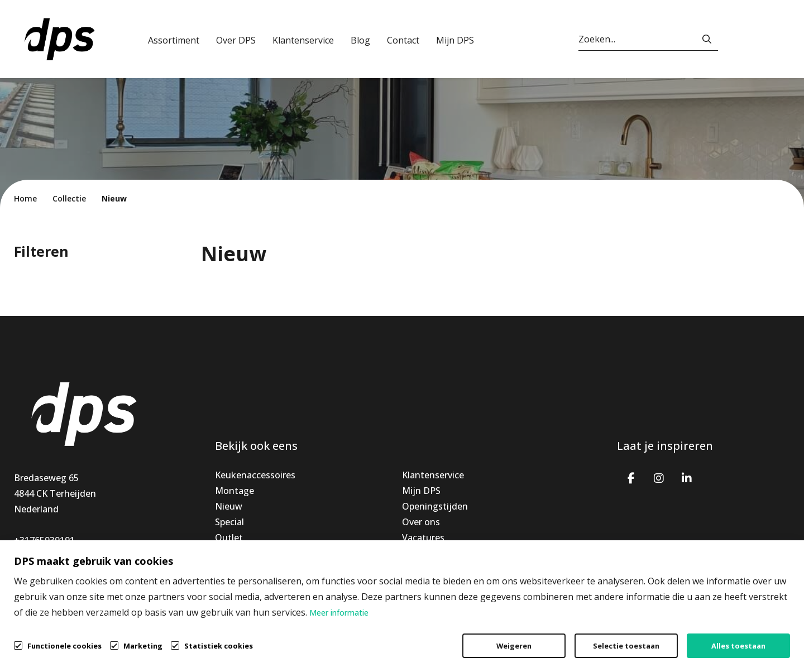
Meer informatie (339, 613)
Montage (234, 491)
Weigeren (514, 646)
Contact (403, 40)
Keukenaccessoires (255, 475)
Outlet (229, 537)
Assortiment (174, 40)
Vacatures (423, 537)
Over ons (421, 522)
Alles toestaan (738, 646)
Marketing (143, 646)
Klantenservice (303, 40)
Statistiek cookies (219, 646)
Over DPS (236, 40)
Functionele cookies (64, 645)
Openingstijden (435, 506)
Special (229, 522)
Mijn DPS (455, 40)
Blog (360, 40)
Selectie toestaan (626, 646)
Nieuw (229, 506)
